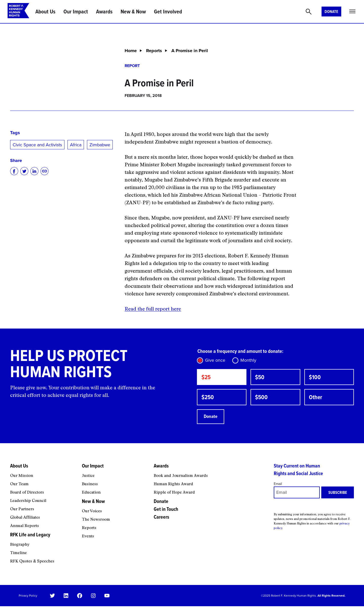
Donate (331, 12)
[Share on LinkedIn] (34, 171)
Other (316, 399)
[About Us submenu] (43, 474)
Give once (215, 360)
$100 (315, 378)
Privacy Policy (28, 598)
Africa (76, 145)
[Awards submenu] (210, 474)
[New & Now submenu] (115, 509)
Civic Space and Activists (37, 145)
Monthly (248, 360)
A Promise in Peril (190, 51)
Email (278, 486)
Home (131, 51)
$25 (207, 378)
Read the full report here (153, 309)
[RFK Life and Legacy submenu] (43, 542)
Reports (154, 51)
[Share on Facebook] (14, 171)
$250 (208, 399)
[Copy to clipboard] (44, 171)
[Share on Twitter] (24, 171)
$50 (260, 378)
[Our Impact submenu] (115, 474)
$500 (262, 399)
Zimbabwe (100, 145)
